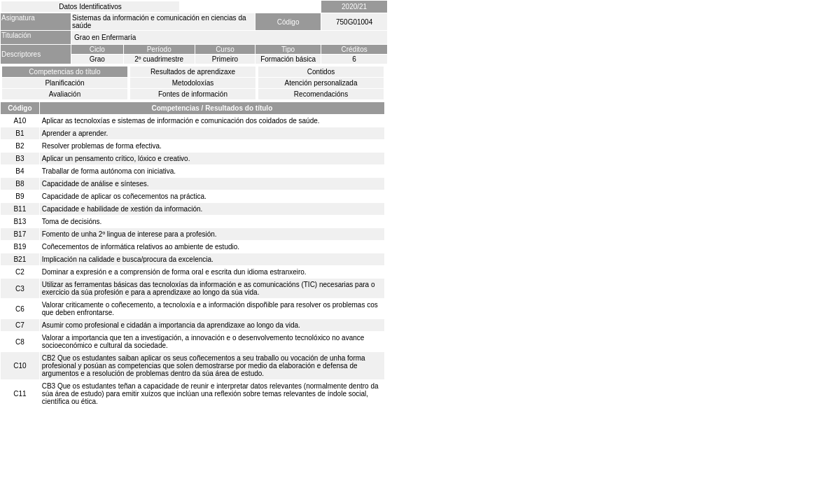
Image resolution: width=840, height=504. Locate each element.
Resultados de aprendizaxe (193, 72)
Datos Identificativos (90, 7)
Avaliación (65, 94)
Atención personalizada (321, 83)
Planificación (64, 83)
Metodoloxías (193, 83)
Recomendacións (321, 94)
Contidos (321, 72)
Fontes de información (193, 94)
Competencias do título (64, 72)
